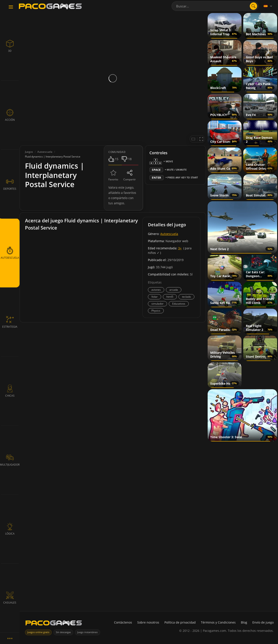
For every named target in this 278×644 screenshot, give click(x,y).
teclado (186, 297)
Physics (156, 311)
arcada (174, 290)
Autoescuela (169, 234)
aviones (156, 290)
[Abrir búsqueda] (253, 6)
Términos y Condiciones (218, 622)
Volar (155, 297)
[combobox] (215, 6)
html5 (170, 297)
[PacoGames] (54, 624)
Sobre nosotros (148, 622)
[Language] (268, 6)
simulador (157, 304)
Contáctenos (123, 622)
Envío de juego (263, 622)
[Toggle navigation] (11, 7)
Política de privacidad (180, 622)
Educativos (179, 304)
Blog (244, 622)
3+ (180, 248)
